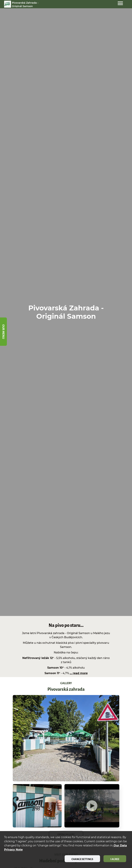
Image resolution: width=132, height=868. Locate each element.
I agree (115, 859)
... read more (79, 673)
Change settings (82, 859)
